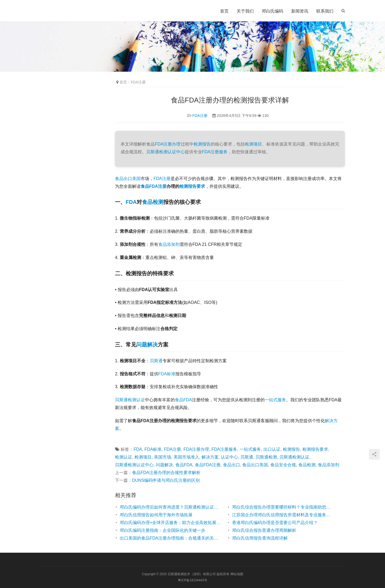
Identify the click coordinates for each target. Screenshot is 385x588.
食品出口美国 (128, 179)
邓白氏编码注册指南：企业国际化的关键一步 (163, 530)
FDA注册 (200, 116)
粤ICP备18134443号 (192, 580)
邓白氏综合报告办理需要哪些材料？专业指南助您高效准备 (283, 507)
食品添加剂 (169, 244)
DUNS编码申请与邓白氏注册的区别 (166, 480)
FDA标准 (167, 374)
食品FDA (183, 400)
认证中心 (229, 457)
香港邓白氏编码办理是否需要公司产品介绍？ (275, 523)
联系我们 (325, 11)
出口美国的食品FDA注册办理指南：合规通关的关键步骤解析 (171, 538)
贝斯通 (156, 361)
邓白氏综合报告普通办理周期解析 (264, 530)
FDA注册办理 (168, 144)
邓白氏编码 (272, 11)
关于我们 (245, 11)
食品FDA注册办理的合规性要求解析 (166, 473)
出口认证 (272, 449)
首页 (224, 11)
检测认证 (124, 457)
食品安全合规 (283, 465)
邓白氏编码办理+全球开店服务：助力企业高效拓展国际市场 (171, 523)
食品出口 (232, 465)
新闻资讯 (300, 11)
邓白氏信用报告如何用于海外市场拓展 (156, 515)
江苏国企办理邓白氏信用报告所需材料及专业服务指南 (283, 515)
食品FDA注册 (154, 186)
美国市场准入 (186, 457)
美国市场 (163, 457)
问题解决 (147, 345)
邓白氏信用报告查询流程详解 (260, 538)
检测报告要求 (192, 186)
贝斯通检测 (266, 457)
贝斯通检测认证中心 (165, 152)
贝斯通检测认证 (130, 400)
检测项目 (253, 144)
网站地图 (237, 574)
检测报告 (202, 144)
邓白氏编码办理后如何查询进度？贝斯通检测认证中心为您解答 (171, 507)
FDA (131, 202)
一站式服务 (275, 400)
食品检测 (153, 202)
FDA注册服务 (215, 152)
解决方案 (210, 457)
